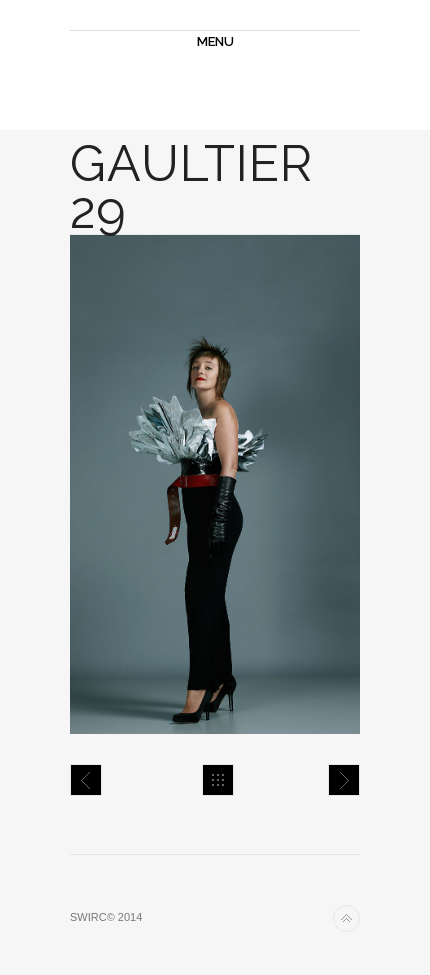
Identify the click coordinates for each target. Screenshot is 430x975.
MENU (215, 41)
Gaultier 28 (86, 780)
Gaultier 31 (344, 780)
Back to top (346, 918)
